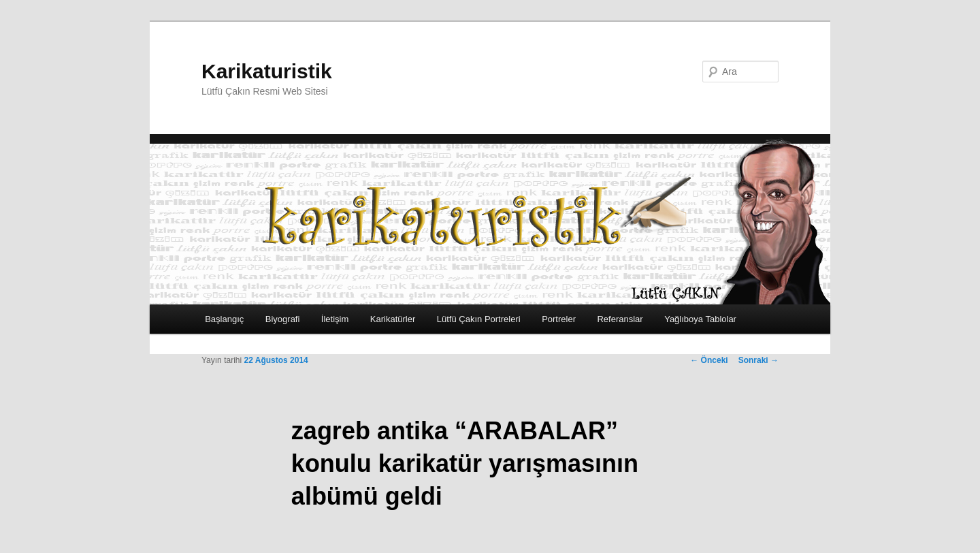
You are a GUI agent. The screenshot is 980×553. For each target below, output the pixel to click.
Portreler (559, 319)
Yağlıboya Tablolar (700, 319)
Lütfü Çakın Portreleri (479, 319)
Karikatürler (393, 319)
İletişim (335, 319)
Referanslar (620, 319)
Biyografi (283, 319)
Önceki (709, 360)
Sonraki (758, 360)
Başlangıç (224, 319)
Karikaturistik (267, 71)
